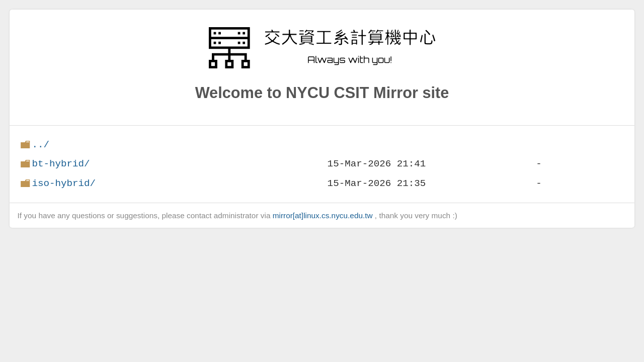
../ (41, 145)
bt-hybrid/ (61, 164)
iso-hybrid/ (64, 183)
